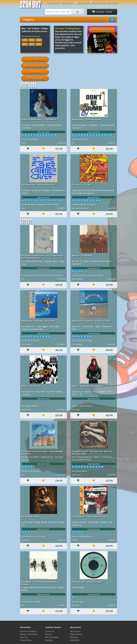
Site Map (49, 640)
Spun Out (30, 6)
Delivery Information (29, 634)
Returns (48, 634)
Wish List (74, 637)
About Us (24, 637)
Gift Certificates (52, 637)
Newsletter (75, 640)
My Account (75, 631)
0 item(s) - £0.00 (102, 12)
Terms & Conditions (28, 631)
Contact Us (50, 631)
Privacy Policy (26, 640)
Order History (76, 634)
